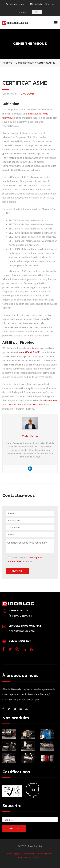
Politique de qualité (29, 857)
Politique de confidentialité (37, 853)
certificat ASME (30, 352)
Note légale (14, 853)
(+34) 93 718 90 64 (20, 616)
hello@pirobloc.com (44, 4)
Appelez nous (17, 4)
